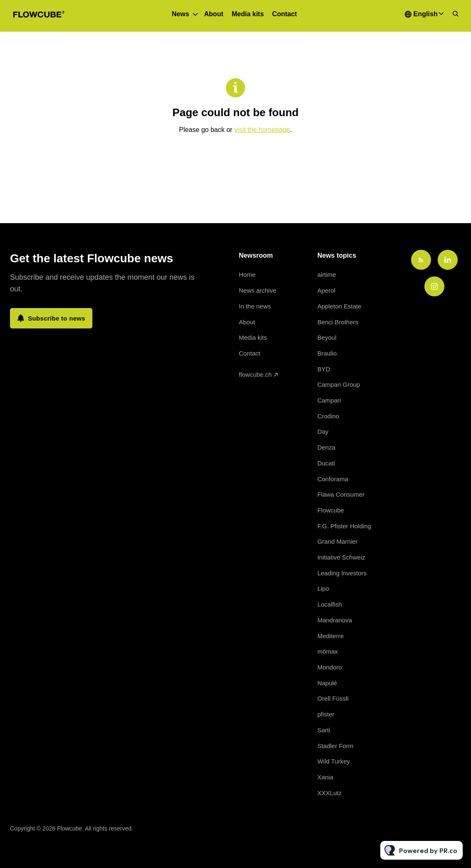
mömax (328, 651)
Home (247, 275)
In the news (255, 306)
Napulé (327, 683)
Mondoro (330, 667)
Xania (325, 777)
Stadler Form (336, 746)
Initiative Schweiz (341, 557)
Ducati (326, 463)
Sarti (324, 730)
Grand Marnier (338, 541)
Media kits (248, 14)
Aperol (326, 290)
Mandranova (335, 620)
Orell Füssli (333, 698)
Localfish (330, 604)
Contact (285, 14)
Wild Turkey (334, 761)
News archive (258, 290)
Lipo (323, 588)
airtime (327, 275)
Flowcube (331, 510)
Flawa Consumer (341, 494)
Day (323, 432)
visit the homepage (262, 130)
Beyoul (327, 337)
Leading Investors (342, 573)
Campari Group (339, 384)
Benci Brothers (338, 322)
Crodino (328, 416)
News (181, 14)
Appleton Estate (340, 306)
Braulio (327, 353)
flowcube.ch (255, 374)
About (214, 14)
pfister (326, 714)
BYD (324, 369)
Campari (329, 400)
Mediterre (331, 636)
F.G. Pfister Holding (344, 526)
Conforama (333, 479)
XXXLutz (330, 793)
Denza (326, 447)
